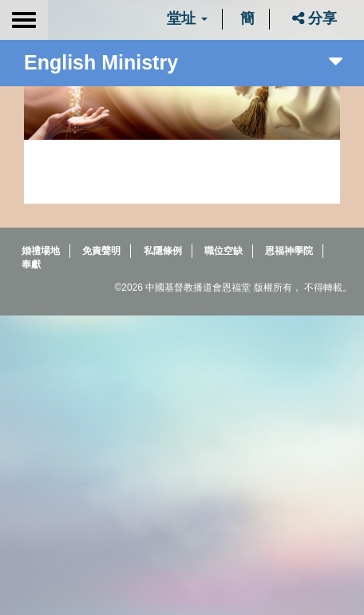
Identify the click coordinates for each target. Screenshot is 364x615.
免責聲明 (101, 251)
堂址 (187, 18)
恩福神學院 (289, 251)
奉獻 (31, 264)
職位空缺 (224, 251)
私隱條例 (163, 251)
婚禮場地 (41, 251)
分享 (315, 18)
